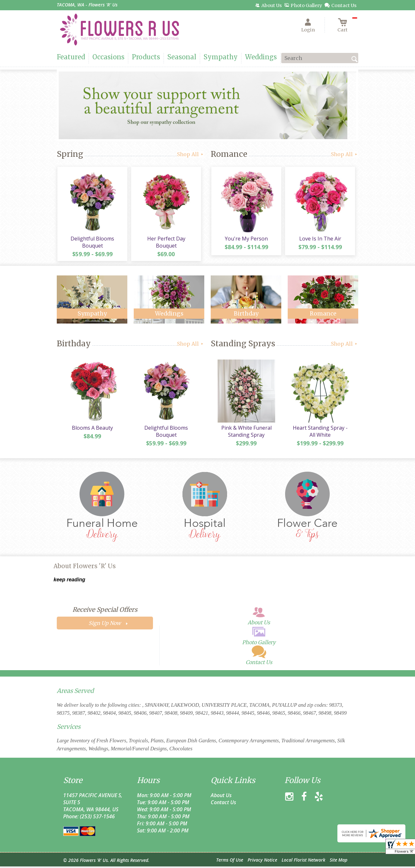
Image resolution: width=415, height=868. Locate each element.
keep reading (69, 581)
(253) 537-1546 (97, 818)
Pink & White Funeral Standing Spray (246, 433)
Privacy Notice (262, 861)
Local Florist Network (303, 861)
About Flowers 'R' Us (85, 568)
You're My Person (246, 239)
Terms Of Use (230, 861)
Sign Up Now (105, 625)
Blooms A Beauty (92, 429)
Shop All (191, 154)
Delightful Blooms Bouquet (92, 243)
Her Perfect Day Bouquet (166, 239)
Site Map (339, 861)
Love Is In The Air (320, 239)
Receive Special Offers (105, 611)
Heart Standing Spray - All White (320, 433)
